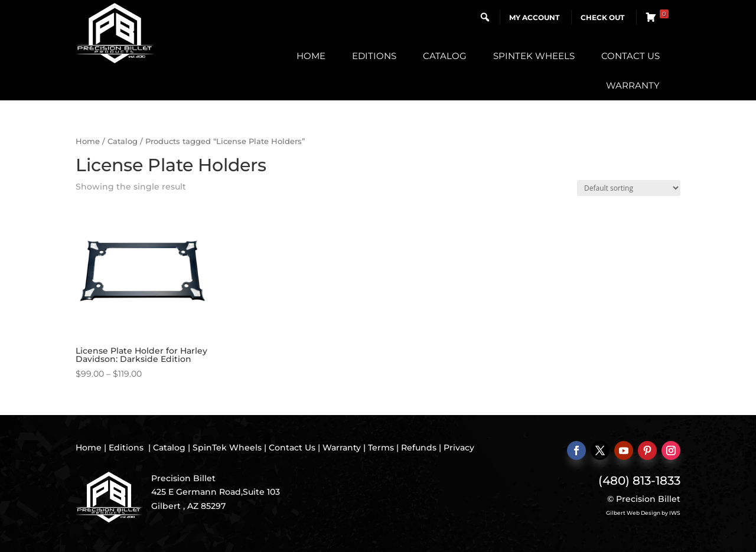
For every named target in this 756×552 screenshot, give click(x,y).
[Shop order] (629, 188)
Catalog (445, 56)
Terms (381, 448)
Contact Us (630, 56)
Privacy (459, 448)
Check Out (602, 17)
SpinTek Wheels (534, 56)
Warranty (633, 85)
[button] (485, 17)
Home (311, 56)
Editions (374, 56)
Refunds (419, 448)
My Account (534, 17)
